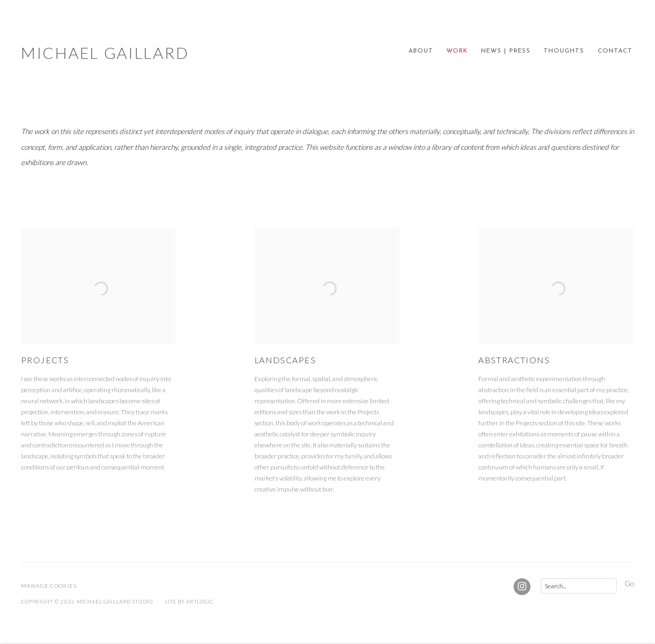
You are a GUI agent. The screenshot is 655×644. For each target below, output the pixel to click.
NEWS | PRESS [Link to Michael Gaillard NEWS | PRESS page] (506, 51)
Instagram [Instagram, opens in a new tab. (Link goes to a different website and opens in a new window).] (522, 587)
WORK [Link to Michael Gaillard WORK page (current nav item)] (457, 51)
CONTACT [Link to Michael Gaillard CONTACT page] (615, 51)
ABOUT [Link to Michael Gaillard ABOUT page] (421, 51)
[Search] (579, 586)
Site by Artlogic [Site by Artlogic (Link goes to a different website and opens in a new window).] (189, 602)
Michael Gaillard (105, 53)
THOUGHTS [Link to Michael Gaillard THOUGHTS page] (564, 51)
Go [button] (629, 583)
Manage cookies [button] (49, 586)
